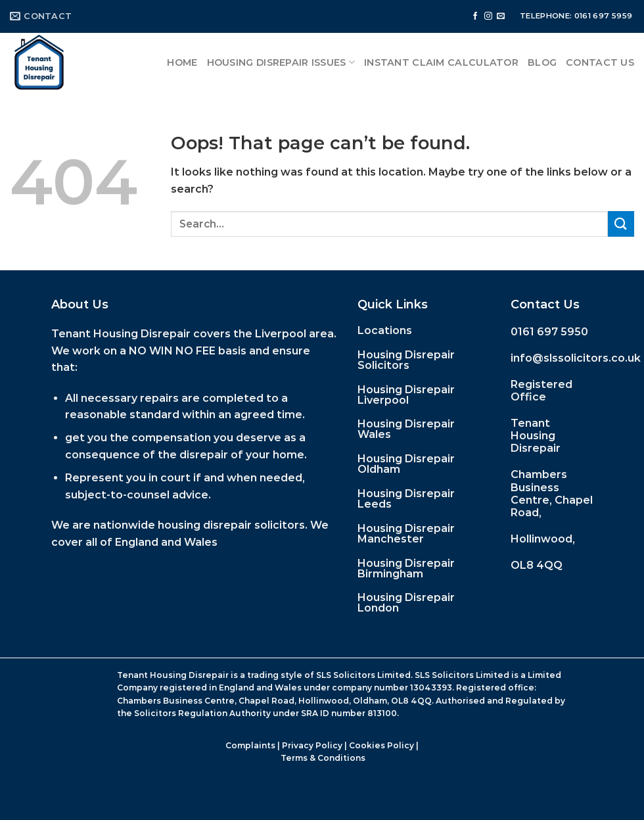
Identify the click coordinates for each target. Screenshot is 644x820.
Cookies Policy (381, 745)
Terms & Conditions (323, 758)
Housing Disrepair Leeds (406, 499)
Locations (385, 330)
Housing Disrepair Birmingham (406, 568)
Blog (542, 62)
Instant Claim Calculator (441, 62)
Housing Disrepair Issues (281, 62)
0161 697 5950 (549, 332)
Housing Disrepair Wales (406, 429)
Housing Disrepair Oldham (406, 464)
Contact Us (600, 62)
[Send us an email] (501, 16)
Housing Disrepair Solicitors (406, 360)
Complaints (250, 745)
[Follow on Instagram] (488, 16)
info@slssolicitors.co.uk (576, 358)
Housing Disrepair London (406, 603)
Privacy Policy (312, 745)
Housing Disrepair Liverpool (406, 395)
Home (182, 62)
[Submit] (621, 224)
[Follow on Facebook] (475, 16)
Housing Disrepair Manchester (406, 534)
